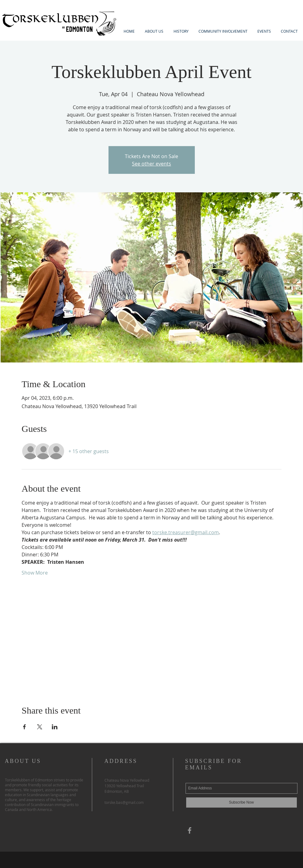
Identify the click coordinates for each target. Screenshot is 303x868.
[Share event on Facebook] (25, 727)
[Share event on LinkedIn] (55, 727)
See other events (151, 164)
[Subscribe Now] (242, 802)
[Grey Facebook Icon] (190, 830)
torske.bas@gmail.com (124, 802)
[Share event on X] (40, 727)
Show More (35, 573)
